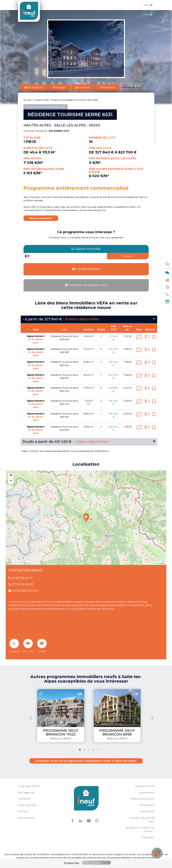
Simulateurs (147, 805)
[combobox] (28, 256)
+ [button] (11, 475)
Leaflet (161, 563)
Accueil (27, 100)
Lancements (146, 792)
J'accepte (96, 863)
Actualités (24, 799)
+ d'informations (86, 269)
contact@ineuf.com (24, 591)
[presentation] (31, 718)
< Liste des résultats (131, 87)
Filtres (149, 15)
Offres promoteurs (142, 799)
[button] (80, 750)
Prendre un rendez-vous (86, 285)
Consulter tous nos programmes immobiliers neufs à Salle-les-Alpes (86, 761)
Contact (23, 811)
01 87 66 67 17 (20, 578)
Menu (149, 5)
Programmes (41, 100)
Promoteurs (147, 811)
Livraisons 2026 (145, 786)
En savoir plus (36, 354)
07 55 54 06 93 (21, 584)
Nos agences (26, 792)
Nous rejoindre (27, 805)
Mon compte (26, 818)
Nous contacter (41, 218)
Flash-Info (148, 837)
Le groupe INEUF (29, 786)
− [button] (11, 481)
